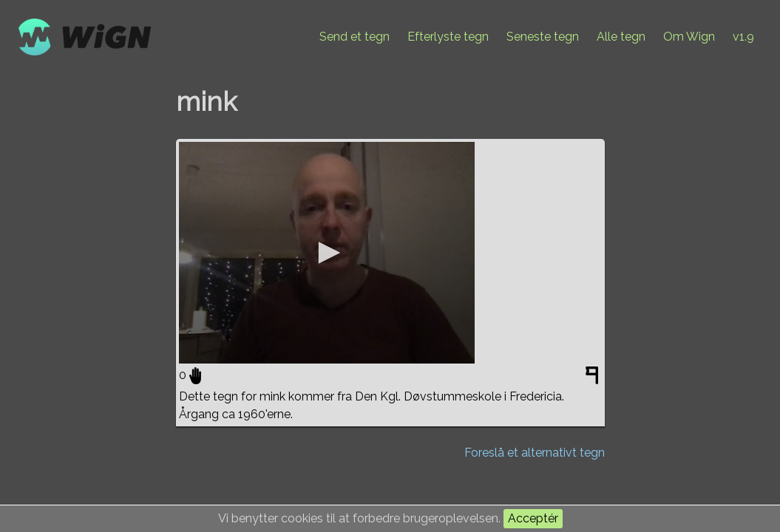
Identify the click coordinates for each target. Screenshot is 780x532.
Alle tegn (621, 37)
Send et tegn (355, 37)
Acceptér (533, 518)
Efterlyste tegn (448, 37)
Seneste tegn (543, 37)
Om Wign (689, 37)
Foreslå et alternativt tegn (535, 453)
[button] (327, 253)
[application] (327, 253)
